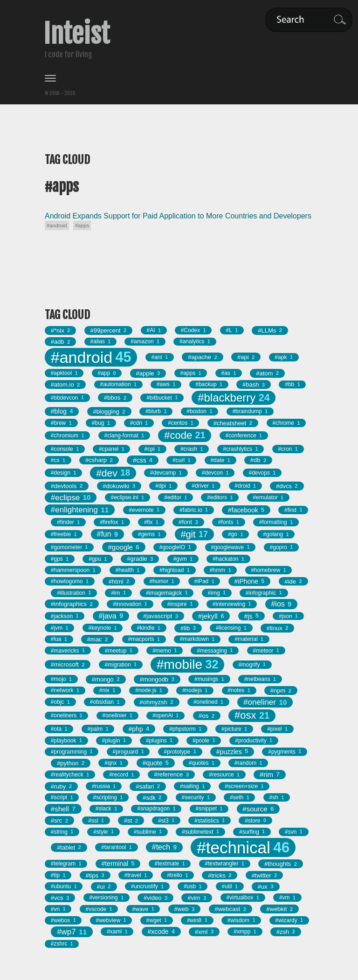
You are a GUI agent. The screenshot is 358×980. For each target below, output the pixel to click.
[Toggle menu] (179, 78)
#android (57, 225)
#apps (82, 225)
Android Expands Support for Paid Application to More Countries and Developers (178, 216)
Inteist (76, 34)
